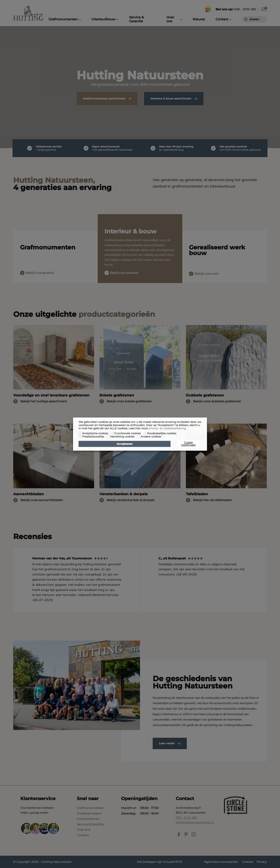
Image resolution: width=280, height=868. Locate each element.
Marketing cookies (122, 437)
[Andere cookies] (139, 436)
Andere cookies (151, 437)
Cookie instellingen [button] (188, 444)
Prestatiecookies (93, 437)
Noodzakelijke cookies (162, 433)
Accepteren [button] (125, 444)
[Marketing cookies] (108, 436)
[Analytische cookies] (80, 433)
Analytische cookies (95, 433)
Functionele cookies (127, 433)
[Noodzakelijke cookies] (145, 433)
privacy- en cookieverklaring (167, 428)
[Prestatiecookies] (80, 436)
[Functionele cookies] (112, 433)
